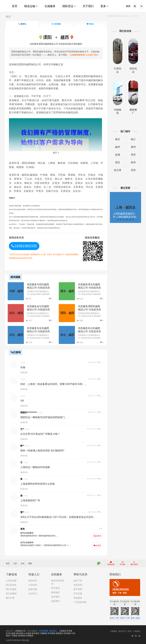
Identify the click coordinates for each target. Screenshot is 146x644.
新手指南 (78, 589)
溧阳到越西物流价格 (48, 535)
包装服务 (78, 597)
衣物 (24, 367)
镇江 (132, 139)
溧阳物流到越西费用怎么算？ (57, 545)
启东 (132, 170)
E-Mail (123, 563)
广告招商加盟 (80, 602)
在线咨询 (111, 563)
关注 (90, 24)
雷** (23, 512)
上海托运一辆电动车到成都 (36, 467)
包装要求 (55, 601)
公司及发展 (11, 580)
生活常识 (33, 593)
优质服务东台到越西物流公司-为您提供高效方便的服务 (90, 331)
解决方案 (10, 597)
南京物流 (36, 633)
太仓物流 (28, 633)
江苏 (16, 563)
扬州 (117, 147)
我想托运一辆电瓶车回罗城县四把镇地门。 (45, 417)
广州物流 (14, 635)
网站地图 (25, 640)
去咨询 (97, 545)
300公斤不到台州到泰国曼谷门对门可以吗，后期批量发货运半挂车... (59, 517)
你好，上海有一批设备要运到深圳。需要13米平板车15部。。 (55, 384)
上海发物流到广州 (31, 500)
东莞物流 (30, 635)
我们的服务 (11, 589)
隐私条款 (17, 640)
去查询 (97, 536)
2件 (23, 400)
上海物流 (62, 630)
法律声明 (10, 640)
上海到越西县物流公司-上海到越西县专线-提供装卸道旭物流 (124, 217)
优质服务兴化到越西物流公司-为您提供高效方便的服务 (39, 331)
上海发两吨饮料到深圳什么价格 (38, 484)
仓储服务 (114, 631)
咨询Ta (22, 24)
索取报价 (55, 592)
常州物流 (51, 633)
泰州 (132, 147)
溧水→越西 (66, 291)
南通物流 (59, 633)
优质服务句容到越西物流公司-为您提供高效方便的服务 (39, 288)
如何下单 (78, 580)
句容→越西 (16, 291)
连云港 (117, 170)
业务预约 (55, 596)
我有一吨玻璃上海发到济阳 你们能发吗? (43, 450)
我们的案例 (11, 593)
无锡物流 (44, 633)
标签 (129, 631)
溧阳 (30, 563)
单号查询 (55, 588)
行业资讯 (33, 584)
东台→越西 (66, 335)
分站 (24, 563)
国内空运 (122, 631)
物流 (8, 17)
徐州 (132, 162)
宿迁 (117, 162)
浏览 (56, 24)
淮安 (132, 155)
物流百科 (33, 580)
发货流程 (78, 584)
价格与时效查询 (58, 582)
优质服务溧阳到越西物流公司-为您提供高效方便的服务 (90, 309)
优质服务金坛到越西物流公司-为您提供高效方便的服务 (39, 309)
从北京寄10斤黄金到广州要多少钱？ (41, 434)
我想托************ (29, 412)
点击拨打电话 (85, 55)
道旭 (23, 529)
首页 (9, 563)
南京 (117, 139)
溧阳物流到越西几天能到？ (32, 545)
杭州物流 (67, 633)
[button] (117, 220)
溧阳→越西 (66, 313)
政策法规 (33, 589)
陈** (23, 445)
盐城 (117, 155)
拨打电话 (134, 563)
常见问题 (78, 593)
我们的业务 (11, 584)
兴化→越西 (16, 335)
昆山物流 (12, 633)
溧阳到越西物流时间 (30, 535)
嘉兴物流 (20, 633)
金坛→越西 (16, 313)
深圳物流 (22, 635)
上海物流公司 (20, 630)
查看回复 (25, 372)
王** (23, 429)
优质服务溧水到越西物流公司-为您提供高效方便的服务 (90, 288)
